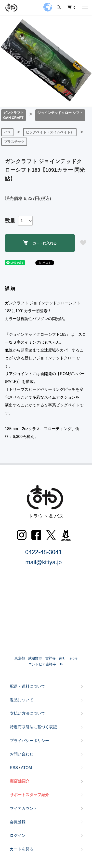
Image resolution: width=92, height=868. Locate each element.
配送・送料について (27, 686)
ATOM (26, 768)
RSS (14, 768)
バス (7, 132)
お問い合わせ (22, 754)
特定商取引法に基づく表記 (33, 727)
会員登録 (18, 822)
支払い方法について (27, 713)
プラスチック (14, 142)
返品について (22, 700)
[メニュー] (85, 7)
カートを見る (22, 849)
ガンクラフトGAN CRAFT (13, 115)
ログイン (18, 835)
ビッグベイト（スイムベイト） (50, 132)
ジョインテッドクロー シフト (60, 113)
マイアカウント (24, 808)
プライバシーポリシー (29, 741)
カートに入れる (40, 243)
